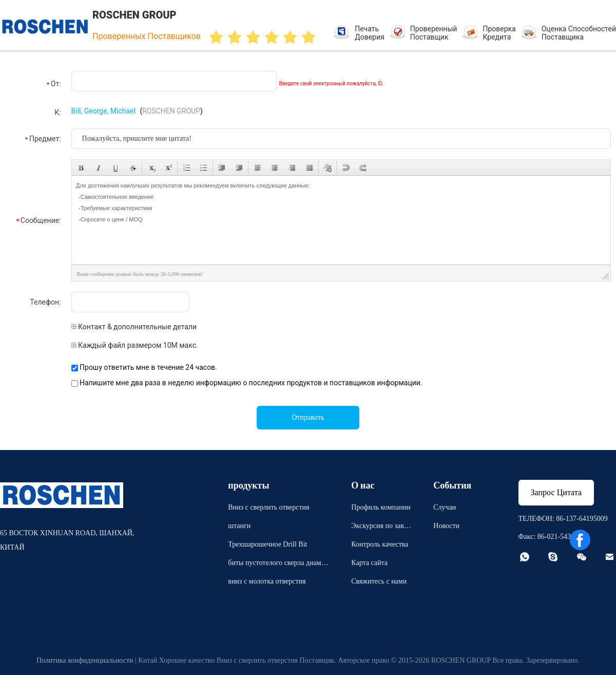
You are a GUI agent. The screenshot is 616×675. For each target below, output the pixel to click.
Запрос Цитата (556, 492)
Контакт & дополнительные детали (134, 327)
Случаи (445, 507)
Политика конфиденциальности (85, 660)
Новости (446, 526)
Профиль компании (381, 507)
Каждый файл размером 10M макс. (135, 345)
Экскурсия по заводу (381, 527)
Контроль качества (380, 544)
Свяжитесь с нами (379, 581)
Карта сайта (369, 563)
